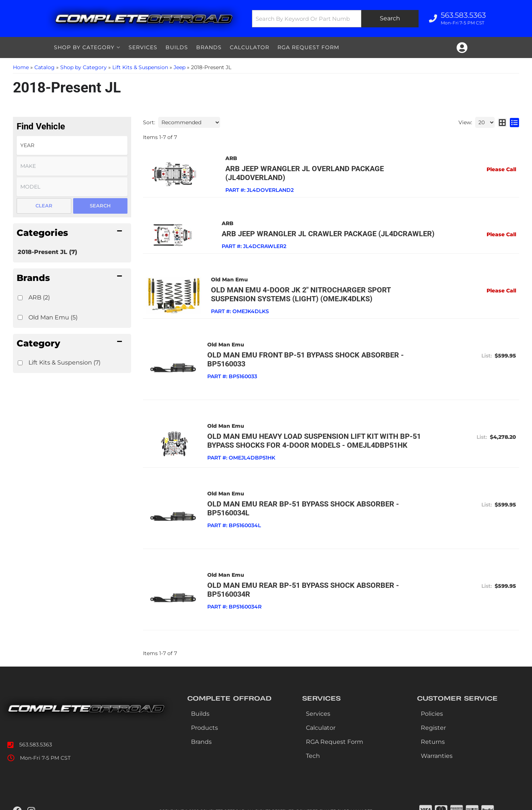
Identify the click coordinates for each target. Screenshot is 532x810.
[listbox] (72, 145)
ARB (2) (39, 297)
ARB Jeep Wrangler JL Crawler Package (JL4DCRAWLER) (313, 225)
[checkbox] (20, 298)
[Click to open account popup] (462, 48)
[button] (335, 19)
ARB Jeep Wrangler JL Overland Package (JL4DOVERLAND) (317, 169)
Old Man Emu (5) (53, 317)
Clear (44, 206)
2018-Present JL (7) (47, 252)
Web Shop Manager (349, 800)
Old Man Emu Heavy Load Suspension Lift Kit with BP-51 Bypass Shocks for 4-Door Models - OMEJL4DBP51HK (314, 431)
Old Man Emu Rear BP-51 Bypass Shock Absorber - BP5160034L (303, 499)
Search (100, 206)
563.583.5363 (36, 734)
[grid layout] (502, 122)
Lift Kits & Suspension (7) (64, 362)
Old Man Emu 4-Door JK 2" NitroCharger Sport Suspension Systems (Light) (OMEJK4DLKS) (320, 285)
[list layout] (514, 122)
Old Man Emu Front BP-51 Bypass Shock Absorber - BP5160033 (305, 350)
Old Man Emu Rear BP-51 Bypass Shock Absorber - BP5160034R (303, 580)
